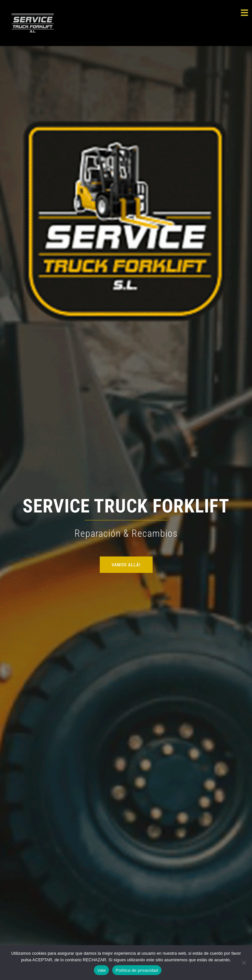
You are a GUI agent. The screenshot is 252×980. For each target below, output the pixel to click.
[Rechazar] (244, 963)
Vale (101, 970)
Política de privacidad (137, 970)
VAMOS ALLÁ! (126, 565)
